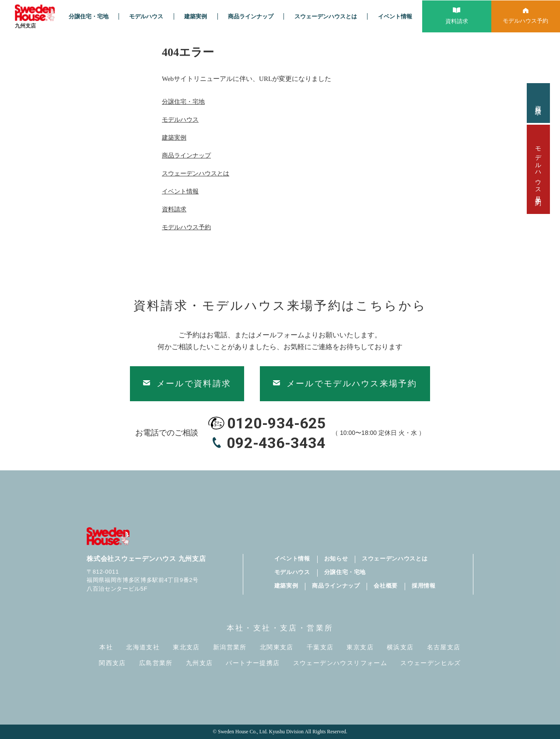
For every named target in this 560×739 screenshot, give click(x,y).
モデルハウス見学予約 (538, 169)
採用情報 (424, 586)
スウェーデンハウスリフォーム (340, 663)
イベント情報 (395, 16)
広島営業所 (156, 663)
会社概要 (386, 586)
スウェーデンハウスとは (326, 16)
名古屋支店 (444, 647)
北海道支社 (143, 647)
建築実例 (196, 16)
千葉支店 (320, 647)
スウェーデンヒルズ (431, 663)
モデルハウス (146, 16)
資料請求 (538, 103)
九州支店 (199, 663)
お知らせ (336, 559)
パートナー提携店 (253, 663)
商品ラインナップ (251, 16)
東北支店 (186, 647)
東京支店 (360, 647)
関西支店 (112, 663)
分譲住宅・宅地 (89, 16)
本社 (106, 647)
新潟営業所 (230, 647)
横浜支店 (400, 647)
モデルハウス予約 (186, 227)
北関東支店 (277, 647)
